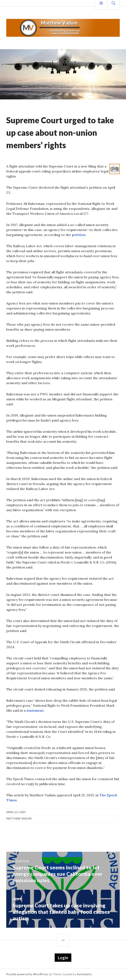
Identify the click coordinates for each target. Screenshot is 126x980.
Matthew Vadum (19, 819)
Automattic (84, 974)
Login (63, 958)
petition (79, 235)
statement (35, 710)
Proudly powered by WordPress (27, 974)
